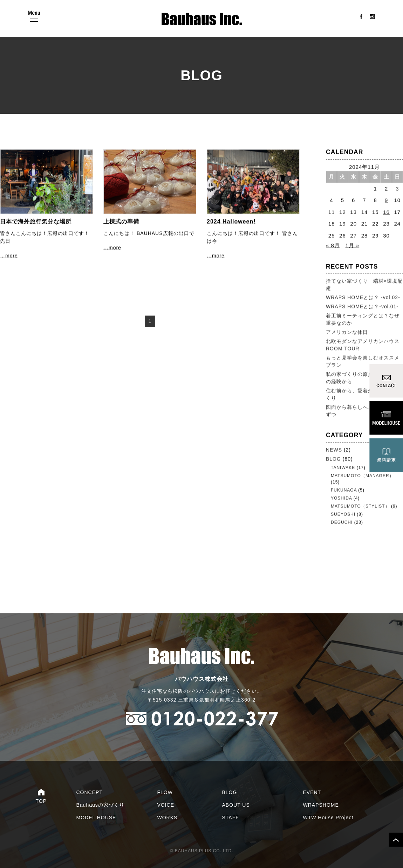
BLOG (333, 459)
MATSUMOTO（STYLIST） (360, 506)
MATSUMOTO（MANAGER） (362, 476)
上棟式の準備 (121, 222)
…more (9, 256)
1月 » (352, 246)
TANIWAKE (343, 468)
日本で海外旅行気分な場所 (36, 222)
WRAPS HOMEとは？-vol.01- (362, 307)
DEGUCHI (342, 522)
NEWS (334, 450)
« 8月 (333, 246)
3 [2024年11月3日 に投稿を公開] (397, 189)
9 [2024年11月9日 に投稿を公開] (386, 201)
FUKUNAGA (344, 490)
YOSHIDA (341, 498)
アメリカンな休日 (347, 333)
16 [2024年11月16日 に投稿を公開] (386, 212)
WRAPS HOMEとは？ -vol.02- (363, 298)
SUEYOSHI (343, 514)
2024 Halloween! (231, 222)
